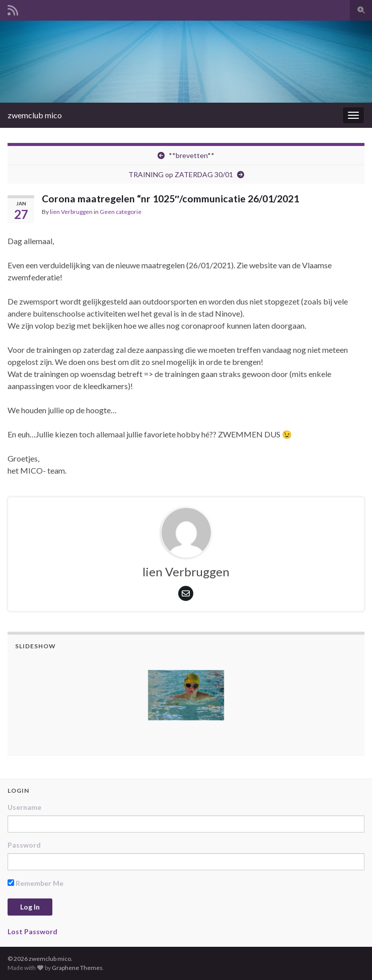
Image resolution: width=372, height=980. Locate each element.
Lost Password (32, 931)
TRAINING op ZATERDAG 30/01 (181, 174)
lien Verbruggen (71, 212)
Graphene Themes (77, 968)
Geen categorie (121, 212)
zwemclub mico (35, 115)
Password (24, 845)
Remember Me (35, 883)
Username (24, 807)
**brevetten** (192, 155)
